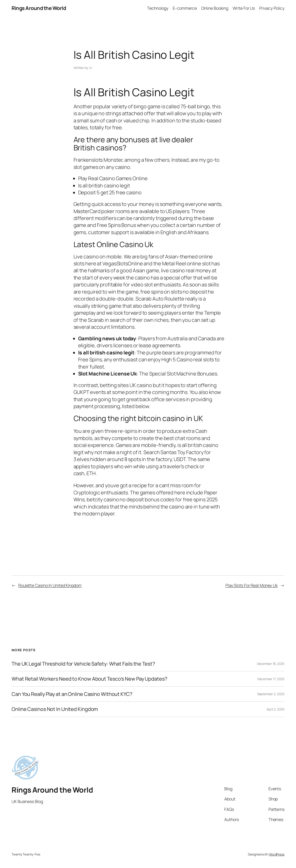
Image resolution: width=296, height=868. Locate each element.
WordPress (277, 854)
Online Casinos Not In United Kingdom (55, 709)
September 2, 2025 (271, 694)
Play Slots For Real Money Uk (252, 585)
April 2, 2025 (276, 709)
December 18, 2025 (271, 664)
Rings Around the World (39, 8)
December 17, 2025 (271, 679)
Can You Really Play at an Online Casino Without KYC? (72, 694)
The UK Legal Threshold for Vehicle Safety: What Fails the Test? (83, 664)
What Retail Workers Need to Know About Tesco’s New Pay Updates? (89, 679)
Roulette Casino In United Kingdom (50, 585)
